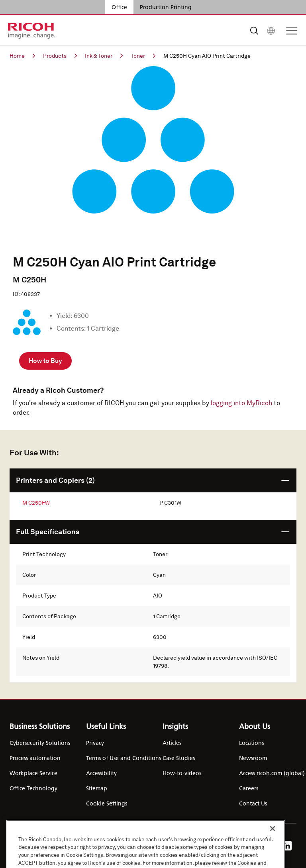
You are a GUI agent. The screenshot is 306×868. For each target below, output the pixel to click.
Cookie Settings (107, 803)
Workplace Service (33, 773)
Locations (251, 743)
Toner (143, 56)
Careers (249, 788)
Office (119, 7)
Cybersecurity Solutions (40, 743)
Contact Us (253, 803)
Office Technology (33, 788)
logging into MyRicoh (241, 403)
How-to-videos (182, 773)
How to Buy (45, 361)
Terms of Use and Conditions (124, 758)
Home (22, 56)
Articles (172, 743)
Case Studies (179, 758)
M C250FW (36, 503)
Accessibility (101, 773)
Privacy (95, 743)
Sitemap (97, 788)
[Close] (273, 841)
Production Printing (166, 7)
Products (60, 56)
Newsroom (253, 758)
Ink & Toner (104, 56)
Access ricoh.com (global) (272, 773)
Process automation (35, 758)
